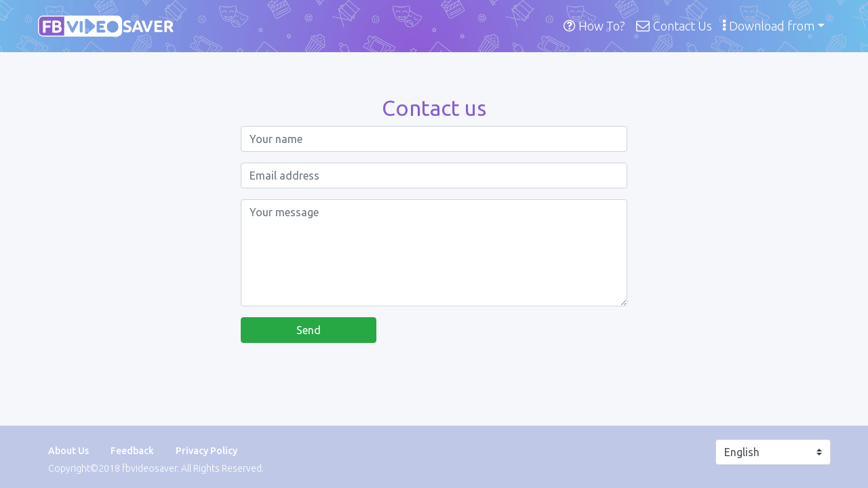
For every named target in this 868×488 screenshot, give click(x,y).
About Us (68, 451)
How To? (594, 26)
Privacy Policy (206, 451)
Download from (769, 26)
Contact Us (674, 26)
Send (309, 330)
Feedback (132, 451)
